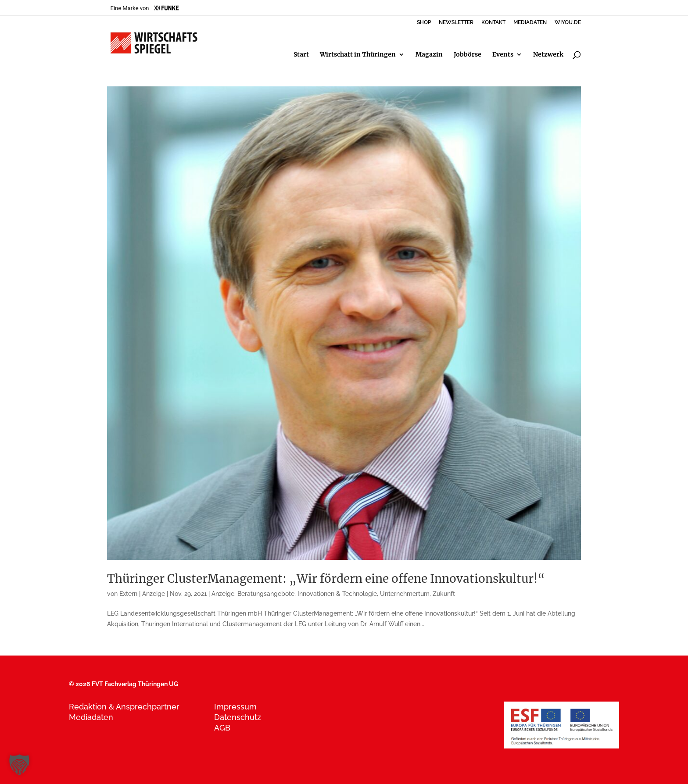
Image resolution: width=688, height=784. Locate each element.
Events (503, 55)
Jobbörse (468, 55)
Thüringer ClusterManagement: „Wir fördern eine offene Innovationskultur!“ (326, 579)
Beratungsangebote (266, 594)
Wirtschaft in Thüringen (358, 55)
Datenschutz (238, 717)
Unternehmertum (405, 594)
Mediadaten (91, 717)
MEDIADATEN (530, 23)
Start (301, 55)
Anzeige (223, 594)
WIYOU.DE (568, 23)
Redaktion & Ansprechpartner (124, 707)
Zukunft (444, 594)
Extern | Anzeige (142, 594)
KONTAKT (493, 23)
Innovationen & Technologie (337, 594)
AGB (222, 728)
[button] (19, 765)
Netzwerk (548, 55)
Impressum (235, 707)
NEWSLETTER (456, 23)
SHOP (424, 23)
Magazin (429, 55)
